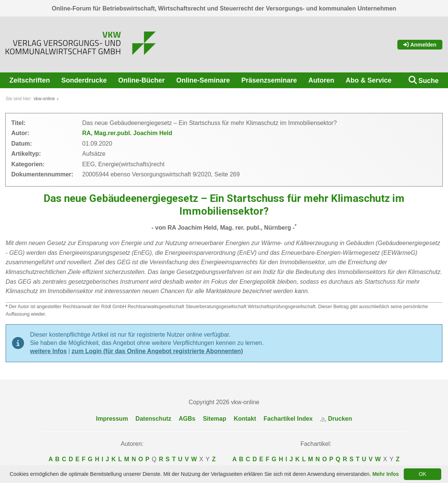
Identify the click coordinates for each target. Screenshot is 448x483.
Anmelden (420, 45)
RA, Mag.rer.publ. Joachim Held (127, 133)
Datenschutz (153, 419)
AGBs (187, 419)
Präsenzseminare (269, 80)
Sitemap (215, 419)
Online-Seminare (203, 80)
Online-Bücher (141, 80)
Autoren (321, 80)
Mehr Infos (386, 474)
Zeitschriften (30, 80)
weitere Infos (48, 351)
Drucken (336, 419)
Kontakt (245, 419)
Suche (428, 81)
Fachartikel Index (288, 419)
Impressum (112, 419)
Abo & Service (368, 80)
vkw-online (44, 99)
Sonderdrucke (84, 80)
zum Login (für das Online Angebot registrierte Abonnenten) (157, 351)
